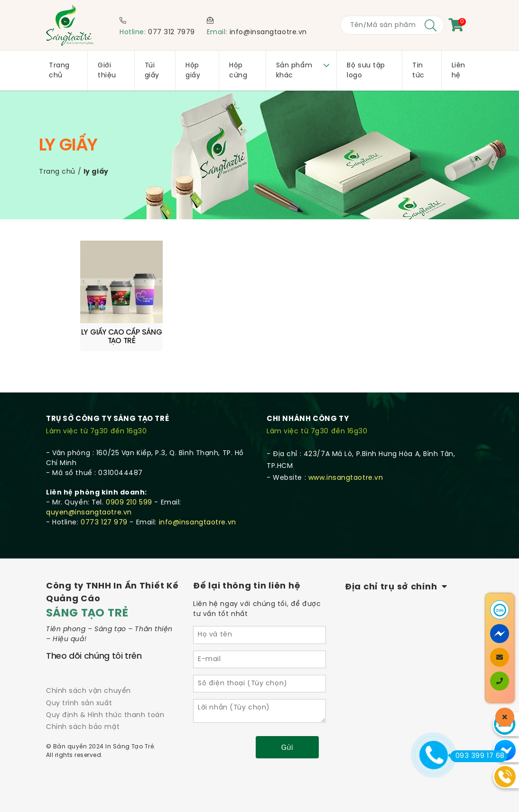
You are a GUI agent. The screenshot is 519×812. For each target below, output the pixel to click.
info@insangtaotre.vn (268, 33)
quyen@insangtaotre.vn (89, 509)
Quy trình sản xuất (79, 700)
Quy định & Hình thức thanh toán (105, 712)
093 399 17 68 (477, 756)
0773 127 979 (104, 519)
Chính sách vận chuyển (88, 688)
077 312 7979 (171, 33)
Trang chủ (57, 172)
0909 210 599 (129, 499)
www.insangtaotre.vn (346, 475)
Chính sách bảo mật (83, 724)
